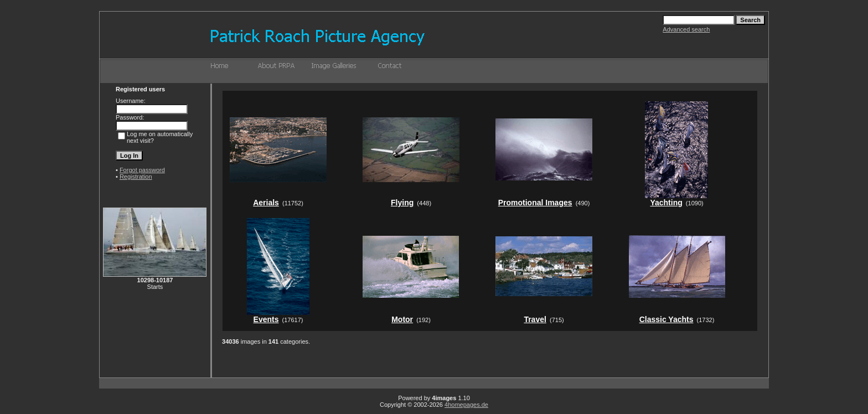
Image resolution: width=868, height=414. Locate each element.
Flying (402, 203)
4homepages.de (466, 405)
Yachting (666, 203)
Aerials (266, 203)
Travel (535, 319)
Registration (136, 177)
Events (266, 319)
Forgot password (142, 170)
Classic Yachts (666, 319)
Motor (402, 319)
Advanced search (686, 29)
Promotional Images (535, 203)
